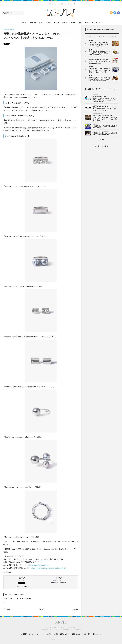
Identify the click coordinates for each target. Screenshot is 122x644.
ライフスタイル (29, 599)
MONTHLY (113, 36)
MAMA (73, 22)
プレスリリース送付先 (51, 634)
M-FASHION (96, 22)
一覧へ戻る (41, 609)
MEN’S (87, 22)
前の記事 (7, 609)
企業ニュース (97, 634)
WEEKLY (102, 36)
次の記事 (75, 609)
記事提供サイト (65, 634)
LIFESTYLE (33, 22)
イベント (6, 599)
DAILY (90, 36)
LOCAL (25, 22)
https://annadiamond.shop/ (39, 565)
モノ (22, 599)
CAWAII (80, 22)
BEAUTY (57, 22)
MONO (41, 22)
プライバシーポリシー (36, 634)
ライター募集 (86, 634)
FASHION (65, 22)
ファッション (14, 599)
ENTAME (48, 22)
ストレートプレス (102, 146)
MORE (102, 140)
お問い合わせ (76, 634)
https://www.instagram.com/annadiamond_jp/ (49, 568)
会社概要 (24, 634)
